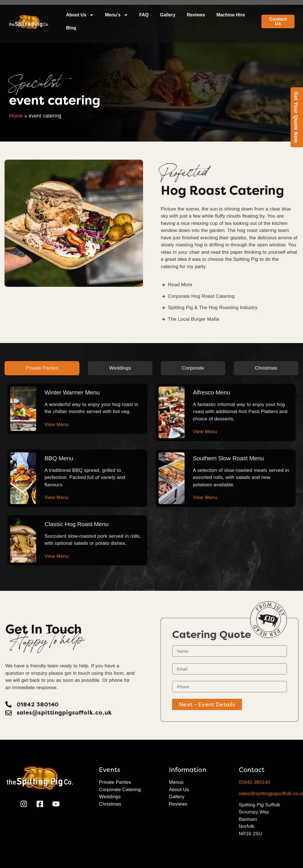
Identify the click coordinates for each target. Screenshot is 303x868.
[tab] (42, 368)
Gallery (168, 15)
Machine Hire (231, 15)
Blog (71, 28)
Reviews (196, 15)
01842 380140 (255, 782)
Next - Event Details (207, 704)
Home (16, 116)
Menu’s (117, 15)
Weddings (110, 797)
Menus (176, 782)
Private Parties (115, 782)
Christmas (110, 804)
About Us (80, 15)
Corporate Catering (120, 790)
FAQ (144, 15)
